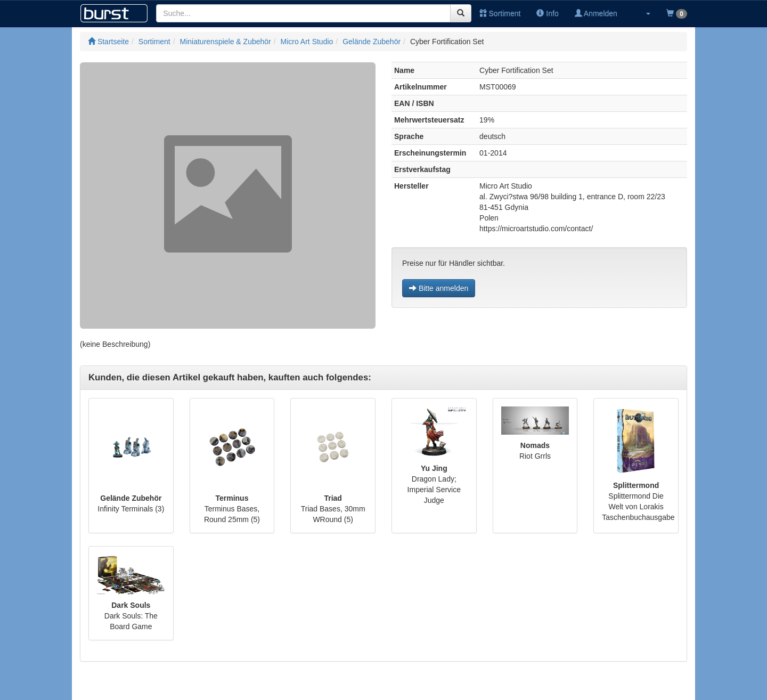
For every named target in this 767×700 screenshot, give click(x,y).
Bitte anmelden (439, 288)
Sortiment (500, 13)
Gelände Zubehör (372, 42)
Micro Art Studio (307, 42)
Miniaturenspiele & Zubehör (226, 42)
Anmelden (596, 13)
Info (547, 13)
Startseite (108, 42)
